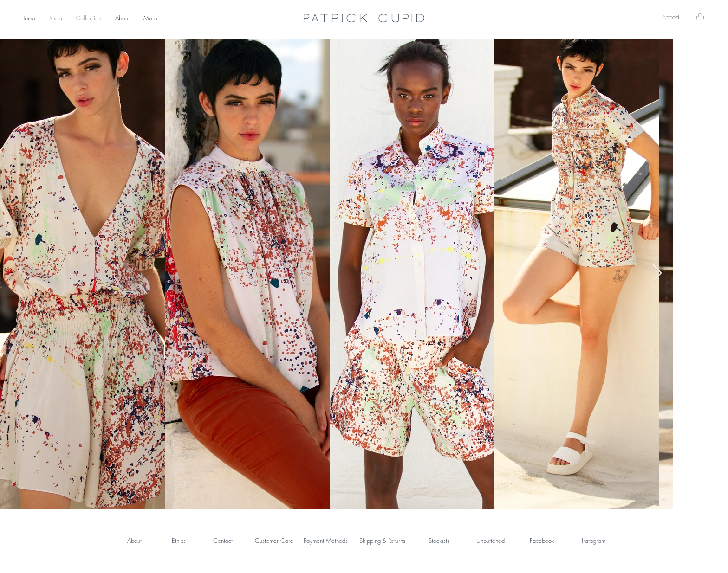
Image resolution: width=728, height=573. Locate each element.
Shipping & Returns (382, 541)
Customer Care (274, 541)
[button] (700, 18)
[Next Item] (657, 274)
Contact (223, 541)
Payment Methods (326, 541)
